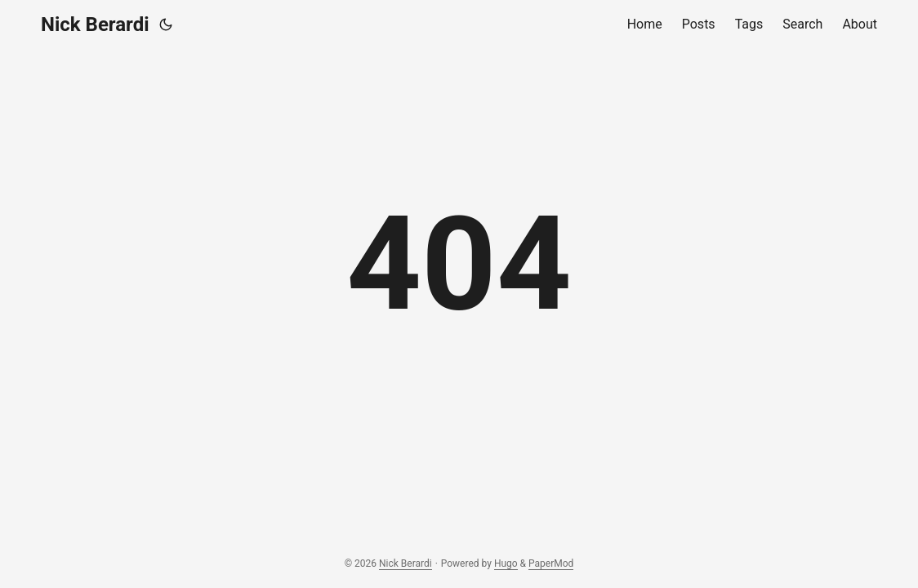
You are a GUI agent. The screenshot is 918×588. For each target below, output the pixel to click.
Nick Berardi (95, 24)
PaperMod (551, 563)
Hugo (506, 563)
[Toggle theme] (166, 24)
